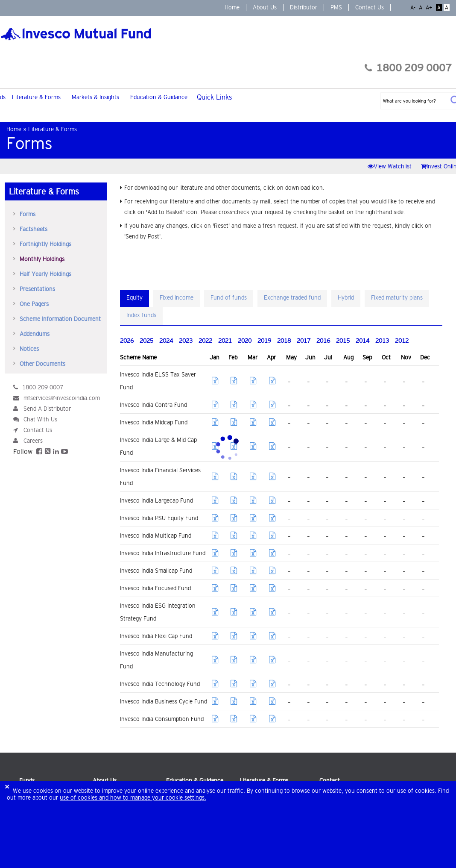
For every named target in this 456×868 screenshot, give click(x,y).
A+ (430, 7)
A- (414, 7)
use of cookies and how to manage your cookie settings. (133, 797)
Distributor (304, 7)
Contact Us (370, 7)
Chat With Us (40, 419)
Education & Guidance (159, 97)
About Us (265, 7)
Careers (33, 441)
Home (232, 7)
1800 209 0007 (408, 68)
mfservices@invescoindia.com (62, 398)
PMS (336, 7)
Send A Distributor (47, 409)
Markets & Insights (95, 97)
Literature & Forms (36, 97)
